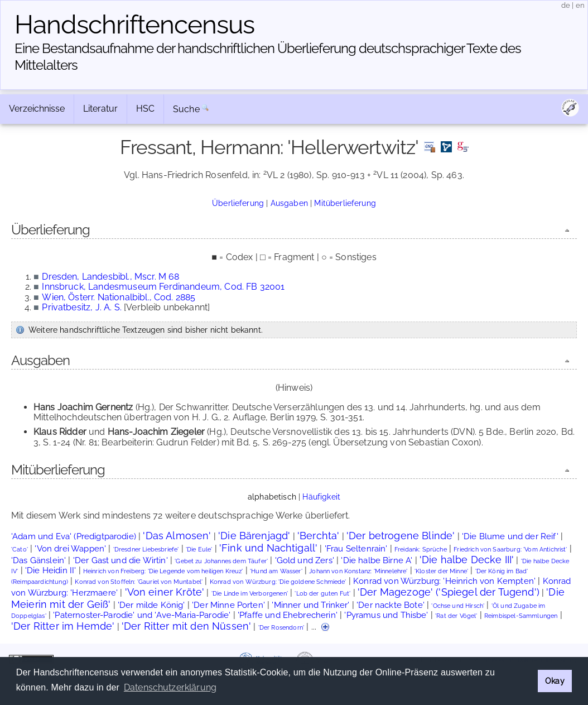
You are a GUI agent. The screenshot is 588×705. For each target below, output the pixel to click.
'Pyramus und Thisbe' (386, 615)
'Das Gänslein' (38, 560)
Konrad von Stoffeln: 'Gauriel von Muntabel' (139, 582)
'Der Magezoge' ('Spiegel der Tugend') (449, 592)
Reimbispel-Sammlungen (521, 616)
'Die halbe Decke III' (467, 560)
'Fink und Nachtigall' (268, 548)
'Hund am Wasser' (276, 571)
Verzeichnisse (37, 109)
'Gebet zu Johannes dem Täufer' (221, 561)
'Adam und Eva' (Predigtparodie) (74, 536)
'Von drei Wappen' (70, 548)
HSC (145, 109)
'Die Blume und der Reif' (510, 536)
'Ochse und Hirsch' (458, 606)
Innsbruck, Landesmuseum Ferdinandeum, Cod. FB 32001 (163, 287)
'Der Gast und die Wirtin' (121, 560)
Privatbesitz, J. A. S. (82, 307)
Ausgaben (289, 203)
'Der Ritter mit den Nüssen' (186, 626)
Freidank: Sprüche (421, 550)
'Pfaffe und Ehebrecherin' (288, 615)
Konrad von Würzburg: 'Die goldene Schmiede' (278, 582)
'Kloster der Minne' (441, 571)
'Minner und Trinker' (310, 605)
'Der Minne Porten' (228, 605)
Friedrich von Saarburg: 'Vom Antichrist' (510, 550)
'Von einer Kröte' (165, 592)
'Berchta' (318, 536)
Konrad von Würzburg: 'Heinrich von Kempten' (444, 581)
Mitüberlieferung (345, 203)
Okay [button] (555, 681)
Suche (186, 109)
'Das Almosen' (177, 536)
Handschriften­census (134, 25)
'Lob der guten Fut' (322, 594)
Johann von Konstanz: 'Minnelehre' (358, 571)
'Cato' (20, 550)
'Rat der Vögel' (456, 616)
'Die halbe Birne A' (377, 560)
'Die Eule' (199, 550)
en (580, 5)
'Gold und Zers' (305, 560)
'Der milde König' (151, 605)
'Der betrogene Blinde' (401, 536)
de (566, 5)
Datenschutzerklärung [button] (170, 687)
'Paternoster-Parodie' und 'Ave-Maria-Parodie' (142, 615)
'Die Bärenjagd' (254, 536)
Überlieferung (238, 203)
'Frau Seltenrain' (356, 548)
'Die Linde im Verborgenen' (250, 594)
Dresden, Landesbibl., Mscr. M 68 (110, 277)
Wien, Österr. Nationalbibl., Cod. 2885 (119, 297)
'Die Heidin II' (50, 570)
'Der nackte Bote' (391, 605)
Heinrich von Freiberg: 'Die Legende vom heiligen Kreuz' (163, 571)
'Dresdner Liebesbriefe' (146, 550)
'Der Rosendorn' (281, 628)
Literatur (100, 109)
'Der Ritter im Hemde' (63, 626)
